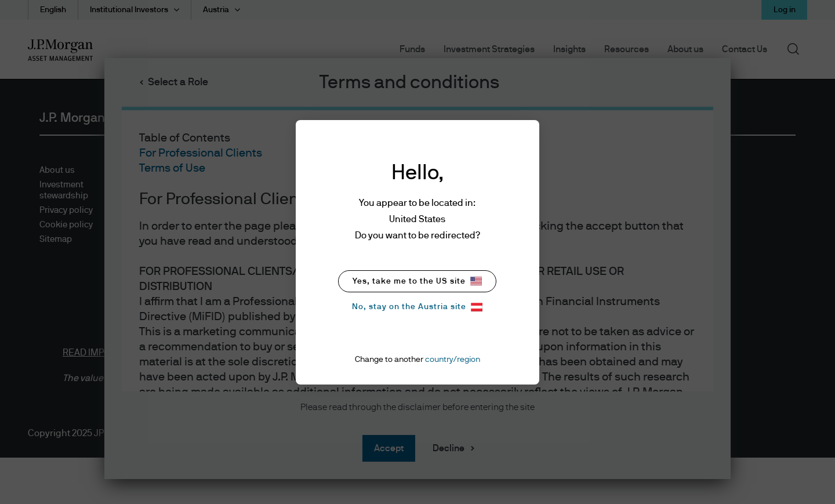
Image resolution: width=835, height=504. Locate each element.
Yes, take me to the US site (417, 281)
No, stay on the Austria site (417, 307)
